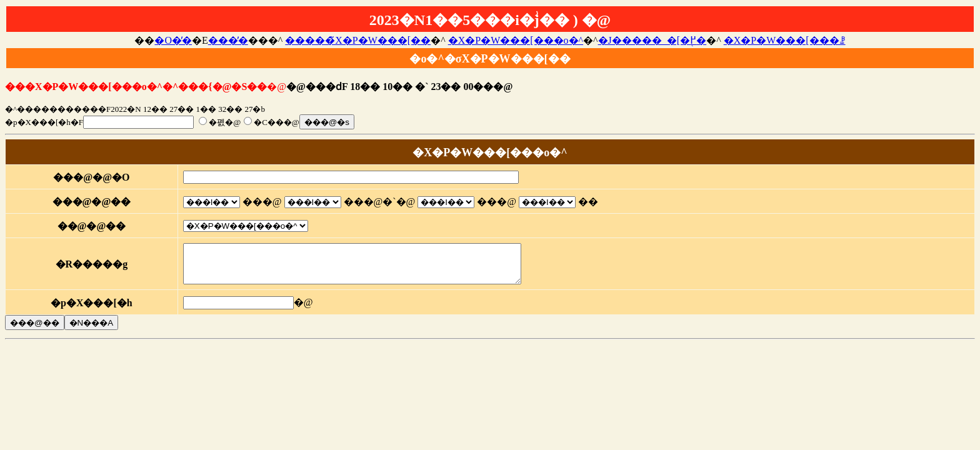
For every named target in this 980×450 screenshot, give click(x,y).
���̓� (228, 40)
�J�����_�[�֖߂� (652, 40)
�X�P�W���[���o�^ (516, 40)
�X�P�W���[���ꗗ (785, 40)
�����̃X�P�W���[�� (358, 40)
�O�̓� (173, 40)
